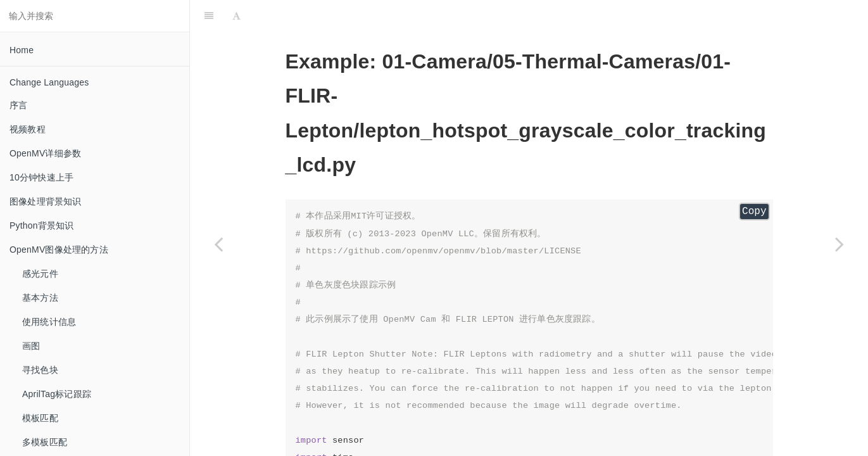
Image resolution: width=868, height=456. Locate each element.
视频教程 (28, 129)
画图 (31, 346)
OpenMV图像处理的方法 (59, 250)
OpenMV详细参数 (45, 153)
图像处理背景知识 (46, 201)
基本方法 (40, 298)
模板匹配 (40, 418)
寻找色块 (40, 370)
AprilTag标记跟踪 (57, 394)
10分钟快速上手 (41, 177)
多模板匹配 (45, 442)
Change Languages (49, 82)
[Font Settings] (236, 16)
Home (22, 50)
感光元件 (40, 274)
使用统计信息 (49, 322)
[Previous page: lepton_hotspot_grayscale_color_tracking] (218, 244)
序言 (18, 105)
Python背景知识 (42, 225)
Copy (754, 212)
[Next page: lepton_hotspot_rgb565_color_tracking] (840, 244)
